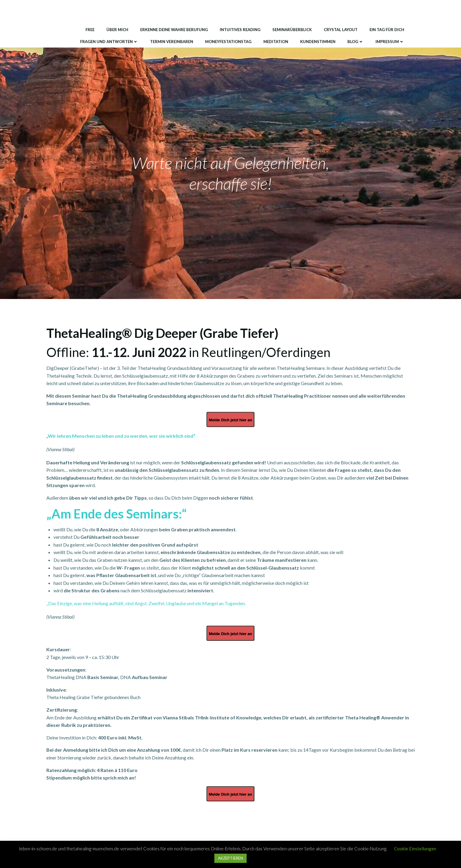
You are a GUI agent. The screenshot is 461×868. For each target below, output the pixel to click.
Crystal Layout (341, 30)
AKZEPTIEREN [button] (230, 858)
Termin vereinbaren (172, 42)
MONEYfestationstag (228, 42)
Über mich (117, 30)
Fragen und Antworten (109, 42)
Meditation (276, 42)
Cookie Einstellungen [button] (415, 849)
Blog (355, 42)
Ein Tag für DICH (387, 30)
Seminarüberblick (292, 30)
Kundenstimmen (318, 42)
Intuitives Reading (240, 30)
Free (90, 30)
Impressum (390, 42)
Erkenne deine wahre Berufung (174, 30)
